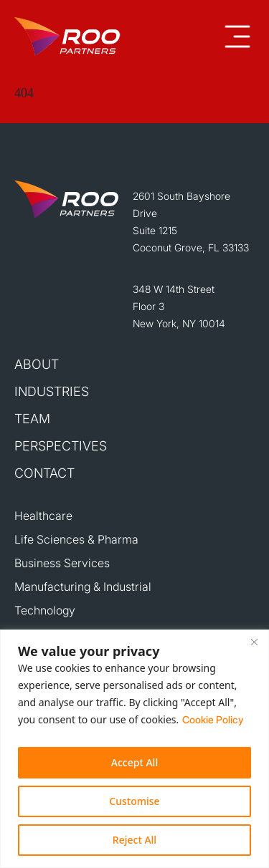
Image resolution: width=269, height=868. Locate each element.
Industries (52, 391)
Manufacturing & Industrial (83, 587)
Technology (45, 610)
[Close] (254, 642)
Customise (134, 801)
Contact (44, 473)
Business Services (62, 563)
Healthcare (43, 516)
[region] (134, 749)
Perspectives (61, 446)
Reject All (134, 840)
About (37, 364)
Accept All (134, 762)
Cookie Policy (213, 719)
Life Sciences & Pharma (76, 539)
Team (32, 419)
